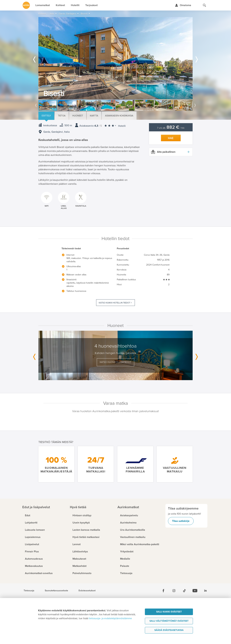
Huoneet (78, 116)
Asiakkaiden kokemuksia (119, 116)
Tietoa (62, 116)
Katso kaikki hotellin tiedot (114, 303)
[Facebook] (163, 591)
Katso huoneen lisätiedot (115, 362)
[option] (115, 58)
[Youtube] (195, 591)
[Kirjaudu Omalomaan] (183, 5)
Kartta (94, 116)
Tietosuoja (29, 591)
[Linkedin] (205, 591)
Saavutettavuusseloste (56, 591)
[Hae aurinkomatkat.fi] (204, 5)
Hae (171, 138)
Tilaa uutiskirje (181, 521)
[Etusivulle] (26, 5)
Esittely (46, 116)
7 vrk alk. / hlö (171, 128)
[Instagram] (174, 591)
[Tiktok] (184, 591)
